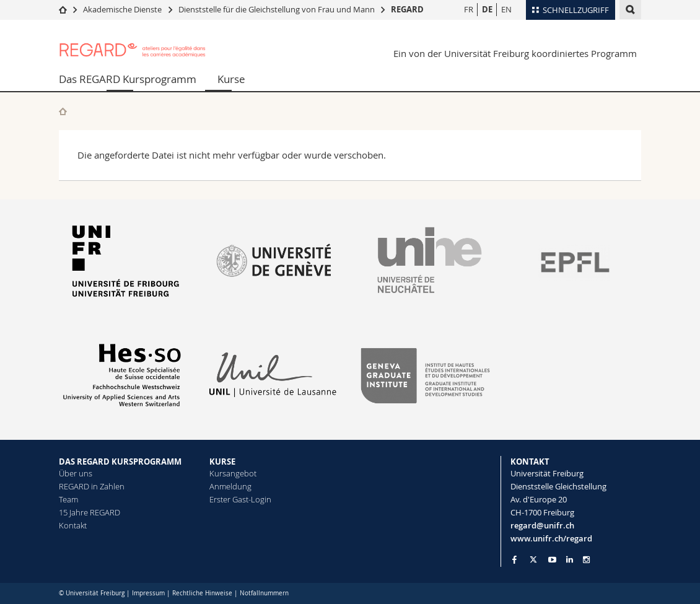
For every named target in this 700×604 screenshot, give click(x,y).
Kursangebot (233, 473)
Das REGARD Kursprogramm (128, 79)
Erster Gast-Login (240, 499)
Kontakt (73, 525)
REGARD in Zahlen (92, 486)
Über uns (76, 473)
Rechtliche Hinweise (202, 593)
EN (506, 9)
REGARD (407, 9)
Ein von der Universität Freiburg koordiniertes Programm (515, 53)
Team (68, 499)
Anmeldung (230, 486)
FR (469, 9)
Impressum (148, 593)
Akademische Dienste (122, 9)
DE (487, 9)
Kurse (231, 79)
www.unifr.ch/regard (551, 538)
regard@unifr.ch (542, 525)
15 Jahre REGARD (90, 512)
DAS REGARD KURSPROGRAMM (120, 462)
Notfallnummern (264, 593)
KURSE (222, 462)
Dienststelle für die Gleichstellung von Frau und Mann (277, 9)
